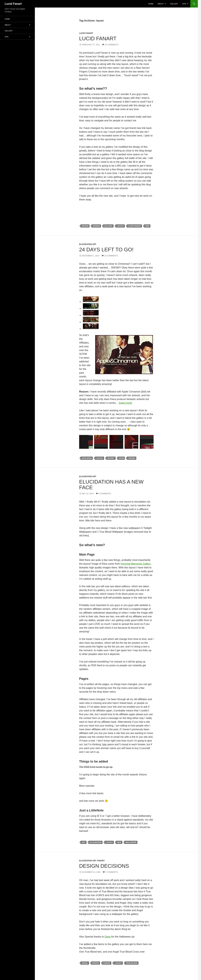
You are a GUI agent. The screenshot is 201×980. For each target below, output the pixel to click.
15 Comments (112, 45)
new (147, 226)
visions (132, 458)
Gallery (174, 4)
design (85, 226)
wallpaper (131, 842)
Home (151, 4)
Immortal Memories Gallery (136, 564)
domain (96, 226)
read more (125, 403)
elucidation (96, 842)
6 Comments (105, 494)
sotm (121, 458)
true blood (132, 963)
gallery (108, 226)
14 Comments (111, 256)
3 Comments (112, 872)
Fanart (101, 861)
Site (184, 4)
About (161, 4)
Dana (108, 937)
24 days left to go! (106, 250)
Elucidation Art (88, 244)
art (84, 842)
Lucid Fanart (13, 4)
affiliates (87, 458)
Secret (111, 458)
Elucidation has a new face (111, 485)
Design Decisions (104, 866)
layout (120, 226)
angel (85, 963)
